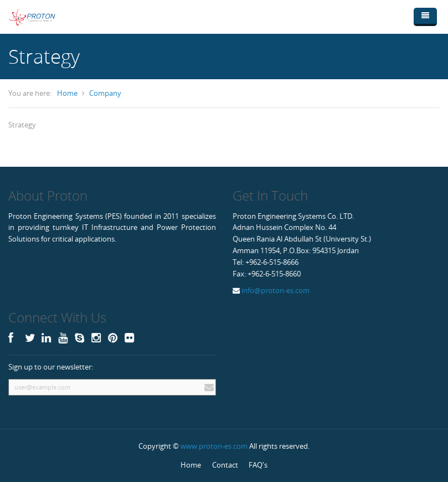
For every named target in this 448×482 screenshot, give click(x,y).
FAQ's (258, 465)
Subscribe (208, 387)
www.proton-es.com (214, 446)
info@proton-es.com (275, 290)
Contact (225, 465)
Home (67, 93)
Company (105, 93)
